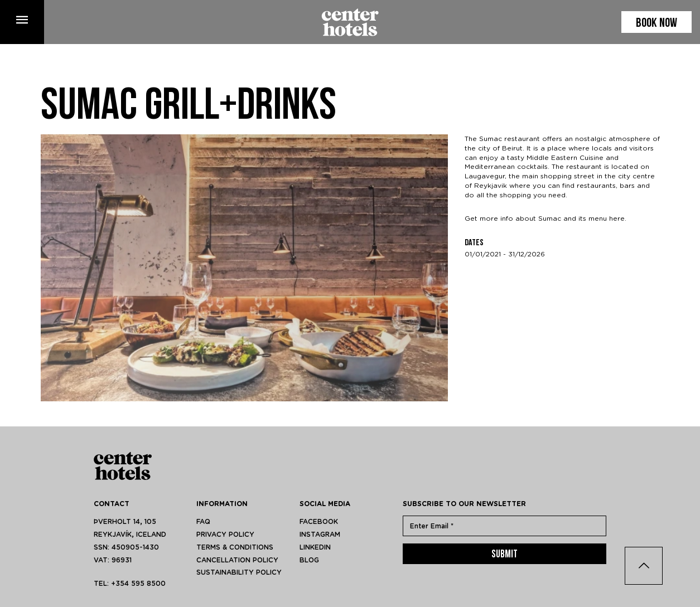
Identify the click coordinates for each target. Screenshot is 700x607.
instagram (320, 535)
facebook (319, 522)
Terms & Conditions (235, 547)
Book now (656, 24)
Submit (505, 555)
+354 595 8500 (138, 584)
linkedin (315, 547)
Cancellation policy (237, 560)
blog (309, 560)
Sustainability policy (239, 572)
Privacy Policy (225, 535)
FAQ (203, 522)
